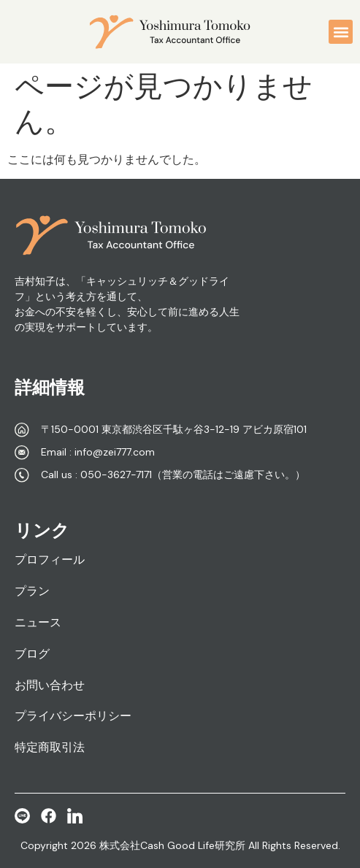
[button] (341, 32)
